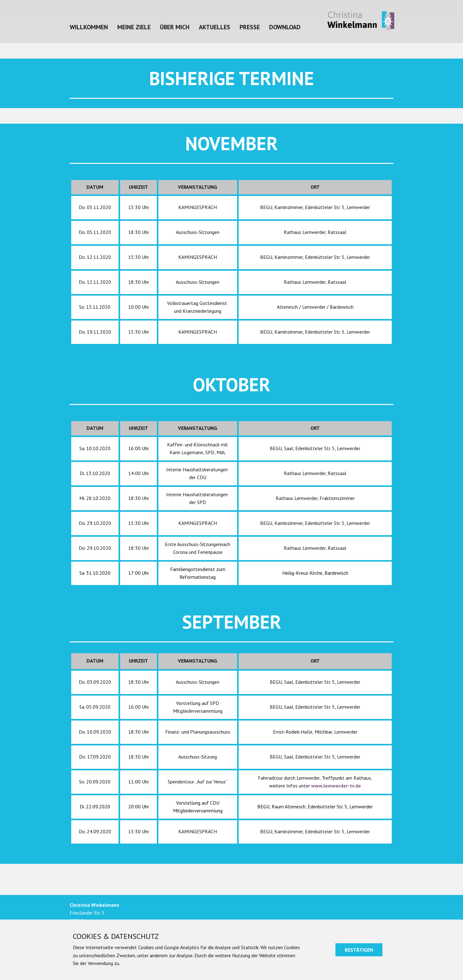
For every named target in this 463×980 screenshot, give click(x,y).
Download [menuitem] (285, 27)
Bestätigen (359, 950)
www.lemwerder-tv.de (336, 786)
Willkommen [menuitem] (89, 27)
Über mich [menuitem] (175, 27)
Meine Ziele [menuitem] (134, 27)
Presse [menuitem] (250, 27)
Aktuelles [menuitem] (215, 27)
